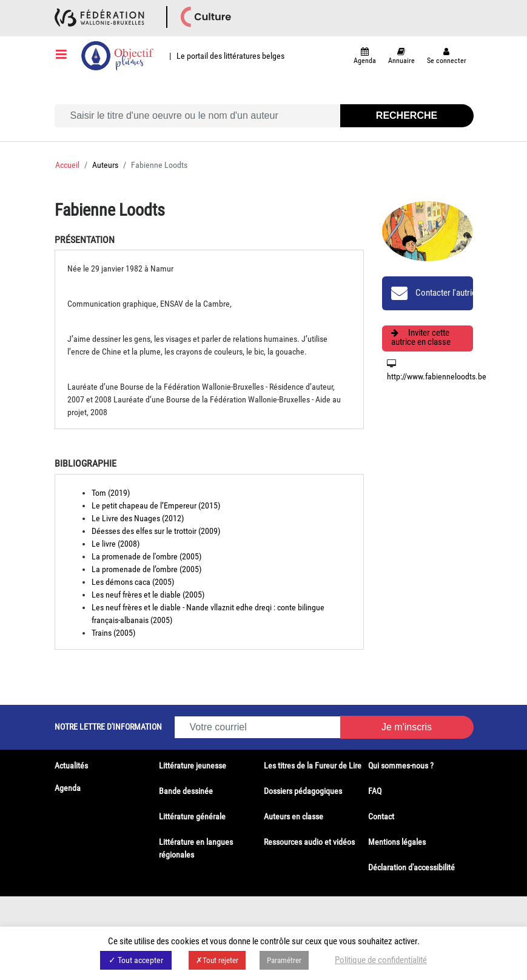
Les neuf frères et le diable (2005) (148, 595)
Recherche (407, 115)
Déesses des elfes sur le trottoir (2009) (156, 531)
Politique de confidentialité (381, 960)
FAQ (375, 791)
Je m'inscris (407, 727)
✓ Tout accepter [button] (136, 960)
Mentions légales (397, 842)
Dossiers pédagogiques (303, 791)
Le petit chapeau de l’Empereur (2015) (156, 505)
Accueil (67, 165)
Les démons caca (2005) (133, 582)
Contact (381, 816)
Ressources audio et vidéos (309, 842)
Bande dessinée (186, 791)
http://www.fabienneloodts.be (437, 376)
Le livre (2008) (116, 544)
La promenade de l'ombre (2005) (146, 556)
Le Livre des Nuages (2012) (138, 518)
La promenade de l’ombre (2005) (146, 569)
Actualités (71, 765)
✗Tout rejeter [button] (217, 960)
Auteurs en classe (294, 816)
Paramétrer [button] (284, 960)
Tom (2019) (111, 493)
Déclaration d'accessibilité (411, 867)
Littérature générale (192, 816)
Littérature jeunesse (193, 765)
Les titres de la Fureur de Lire (313, 765)
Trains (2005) (113, 633)
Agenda (68, 788)
